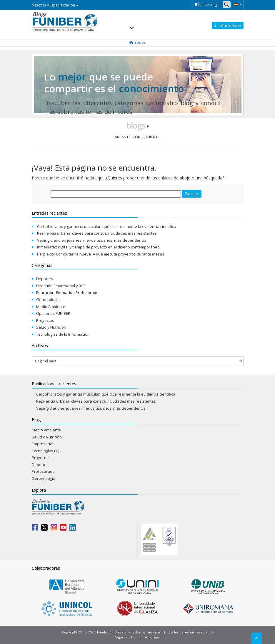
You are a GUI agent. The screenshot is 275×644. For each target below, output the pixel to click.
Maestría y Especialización (55, 5)
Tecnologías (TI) (45, 451)
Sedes (138, 42)
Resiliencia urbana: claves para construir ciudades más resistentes (97, 233)
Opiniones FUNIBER (53, 313)
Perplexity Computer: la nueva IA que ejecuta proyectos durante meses (101, 254)
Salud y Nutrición (51, 327)
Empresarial (42, 444)
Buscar (192, 194)
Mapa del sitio (125, 637)
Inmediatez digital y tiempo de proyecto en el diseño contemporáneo (98, 247)
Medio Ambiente (51, 307)
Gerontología (48, 300)
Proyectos (45, 320)
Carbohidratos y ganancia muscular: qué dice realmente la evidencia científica (107, 226)
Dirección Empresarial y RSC (61, 286)
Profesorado (43, 471)
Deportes (45, 279)
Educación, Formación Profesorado (67, 292)
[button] (238, 4)
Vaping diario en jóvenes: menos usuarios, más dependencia (92, 240)
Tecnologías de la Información (63, 334)
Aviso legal (153, 637)
